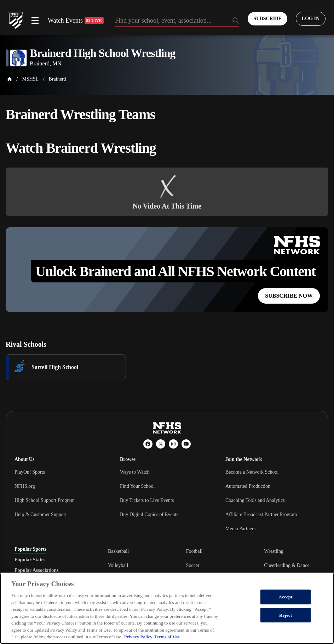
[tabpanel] (214, 565)
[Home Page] (10, 79)
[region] (167, 608)
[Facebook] (148, 444)
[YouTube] (186, 444)
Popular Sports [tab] (30, 549)
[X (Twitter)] (161, 444)
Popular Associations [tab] (37, 570)
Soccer (193, 565)
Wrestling (274, 551)
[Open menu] (35, 21)
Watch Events (76, 21)
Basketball (118, 551)
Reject (286, 615)
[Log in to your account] (311, 19)
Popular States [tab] (30, 560)
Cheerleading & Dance (287, 565)
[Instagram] (173, 444)
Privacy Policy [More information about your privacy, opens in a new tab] (138, 637)
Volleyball (118, 565)
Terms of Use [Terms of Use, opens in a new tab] (167, 637)
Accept (286, 597)
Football (194, 551)
